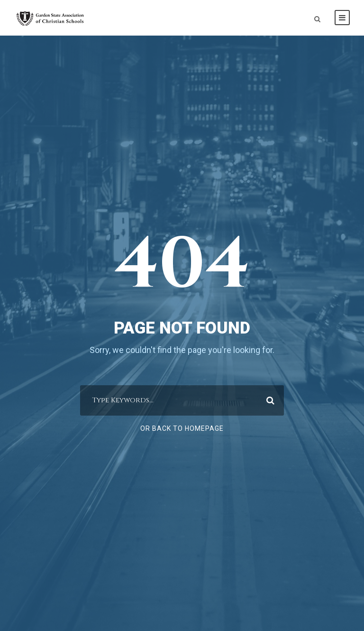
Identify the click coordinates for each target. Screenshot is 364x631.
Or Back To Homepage (182, 428)
